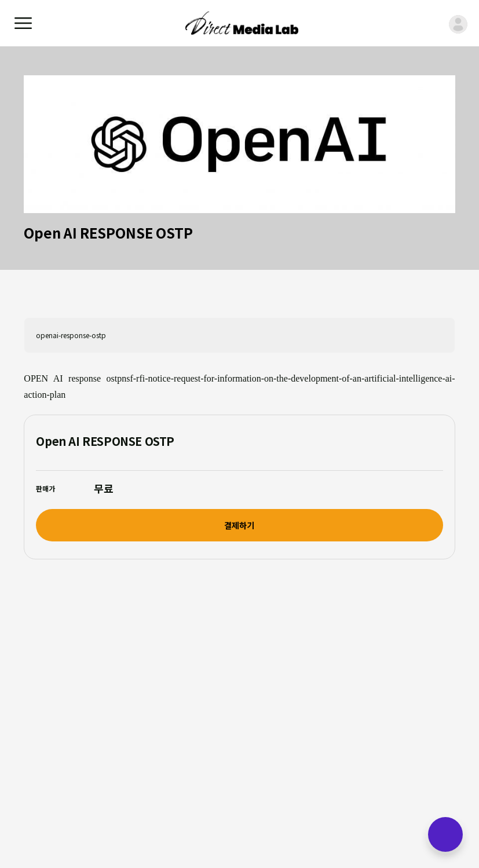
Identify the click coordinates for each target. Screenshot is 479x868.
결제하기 (239, 525)
